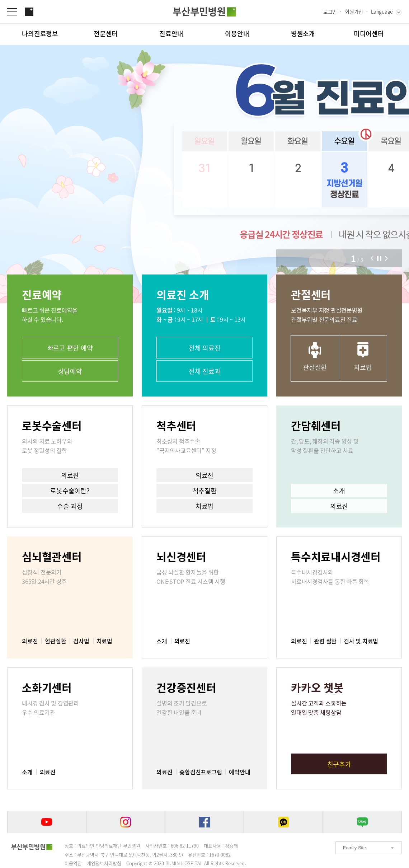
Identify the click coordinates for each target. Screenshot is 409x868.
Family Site (354, 848)
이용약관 (73, 863)
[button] (372, 258)
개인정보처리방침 (104, 863)
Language (382, 11)
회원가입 (354, 11)
